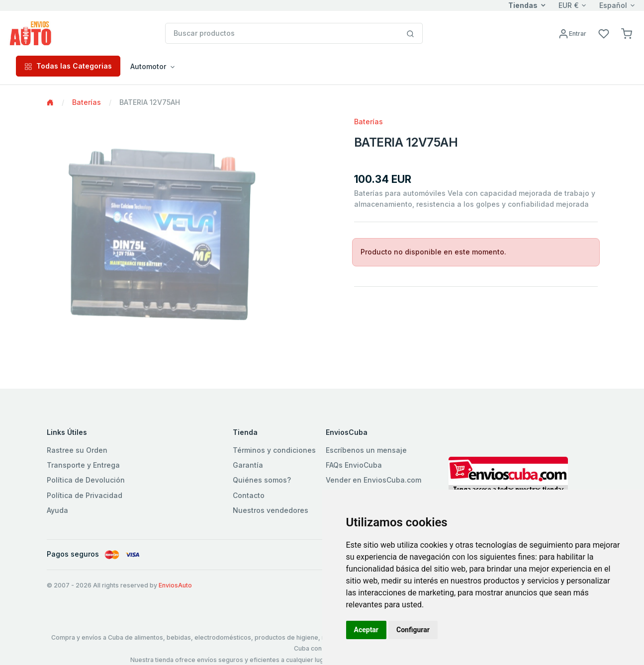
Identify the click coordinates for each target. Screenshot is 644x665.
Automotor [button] (148, 66)
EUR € (569, 5)
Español (613, 5)
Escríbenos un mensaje (366, 450)
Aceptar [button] (367, 630)
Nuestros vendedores (271, 510)
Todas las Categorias (68, 66)
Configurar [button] (413, 630)
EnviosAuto (175, 585)
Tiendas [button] (523, 5)
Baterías (87, 102)
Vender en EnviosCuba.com (373, 480)
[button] (627, 33)
